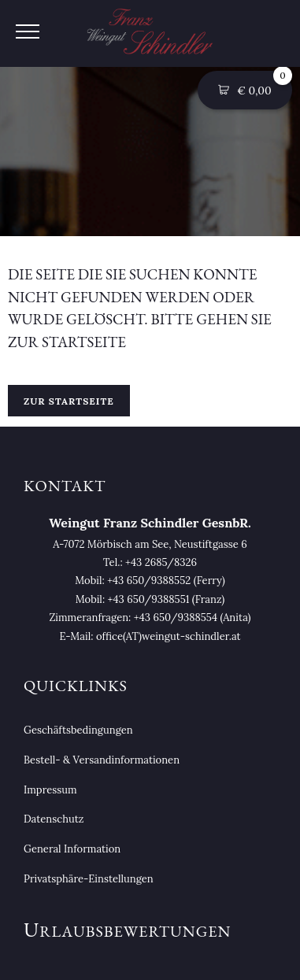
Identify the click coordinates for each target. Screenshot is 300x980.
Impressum (50, 790)
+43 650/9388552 (149, 581)
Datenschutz (54, 819)
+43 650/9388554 (176, 618)
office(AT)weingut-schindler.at (169, 636)
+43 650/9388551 (149, 599)
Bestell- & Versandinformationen (102, 760)
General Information (72, 849)
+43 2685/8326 (161, 562)
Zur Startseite (69, 401)
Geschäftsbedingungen (78, 730)
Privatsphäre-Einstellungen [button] (89, 879)
